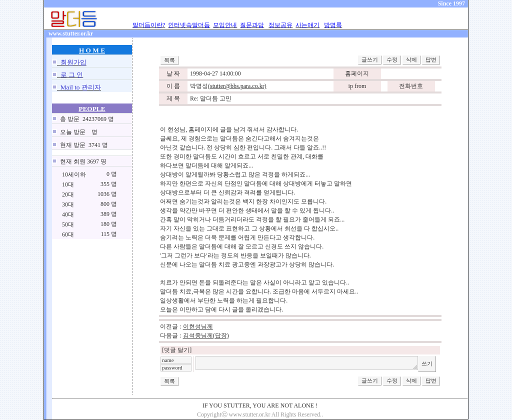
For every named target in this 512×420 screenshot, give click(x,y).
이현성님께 (198, 326)
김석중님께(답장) (206, 335)
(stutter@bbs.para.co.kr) (237, 86)
